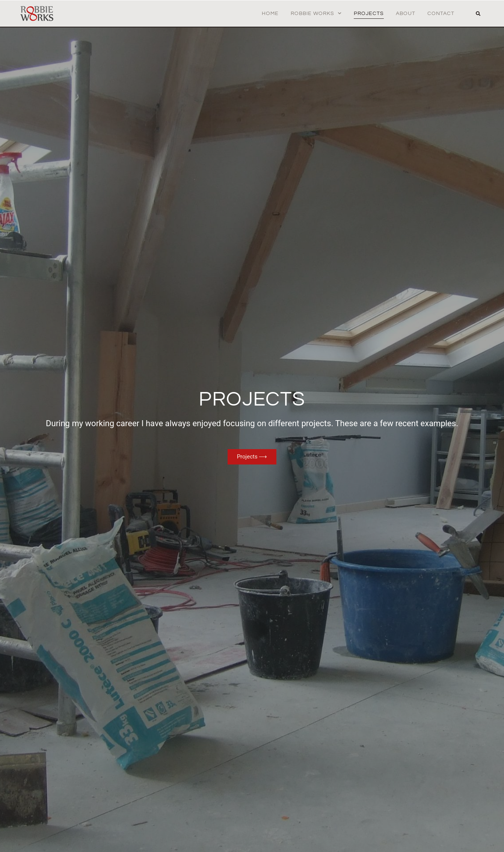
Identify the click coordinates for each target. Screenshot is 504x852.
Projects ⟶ (252, 457)
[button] (478, 14)
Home (270, 14)
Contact (441, 14)
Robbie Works (316, 14)
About (406, 14)
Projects (369, 14)
